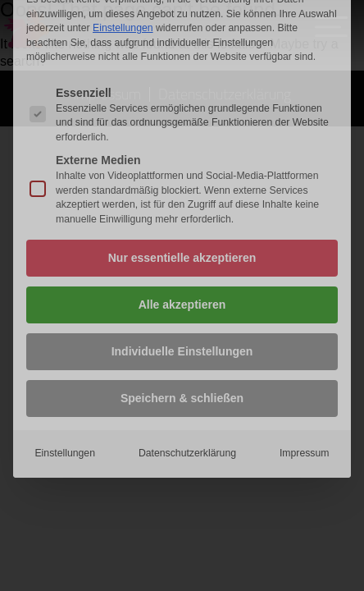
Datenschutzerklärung (187, 356)
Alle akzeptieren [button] (182, 208)
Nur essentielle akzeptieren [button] (182, 161)
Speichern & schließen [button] (182, 301)
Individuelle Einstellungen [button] (182, 254)
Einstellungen (65, 356)
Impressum (305, 356)
